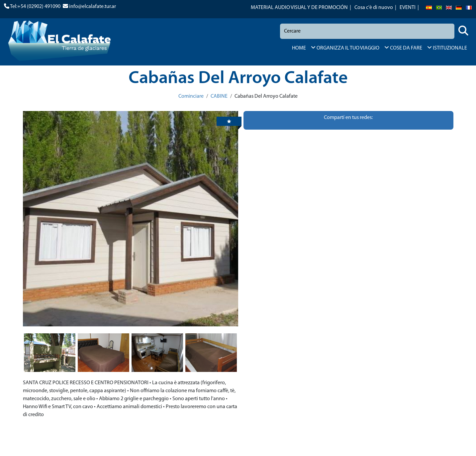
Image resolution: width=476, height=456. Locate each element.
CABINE (219, 96)
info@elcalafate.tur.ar (93, 7)
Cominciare (191, 96)
